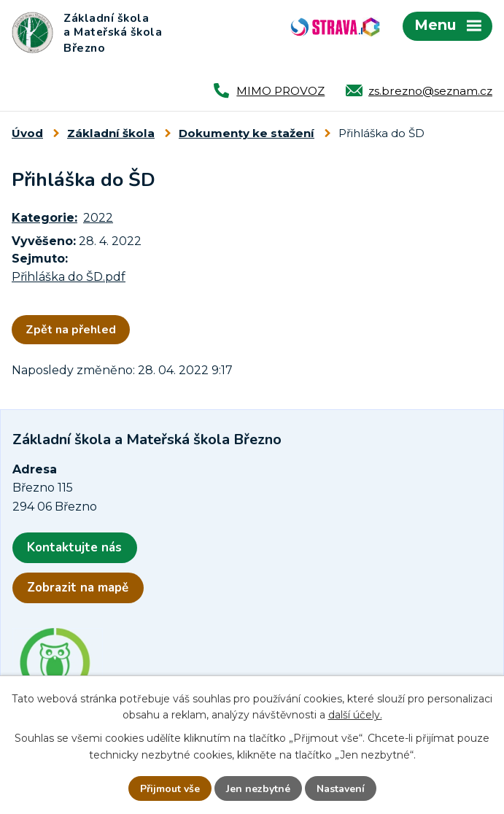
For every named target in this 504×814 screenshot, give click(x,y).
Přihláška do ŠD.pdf (69, 277)
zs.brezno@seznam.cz (430, 91)
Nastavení (341, 789)
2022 (98, 218)
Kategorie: (44, 218)
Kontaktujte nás (74, 547)
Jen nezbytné (258, 789)
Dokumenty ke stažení (247, 133)
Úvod (27, 133)
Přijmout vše (170, 789)
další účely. (355, 715)
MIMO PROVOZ (280, 91)
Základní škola (111, 133)
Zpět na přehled (71, 330)
